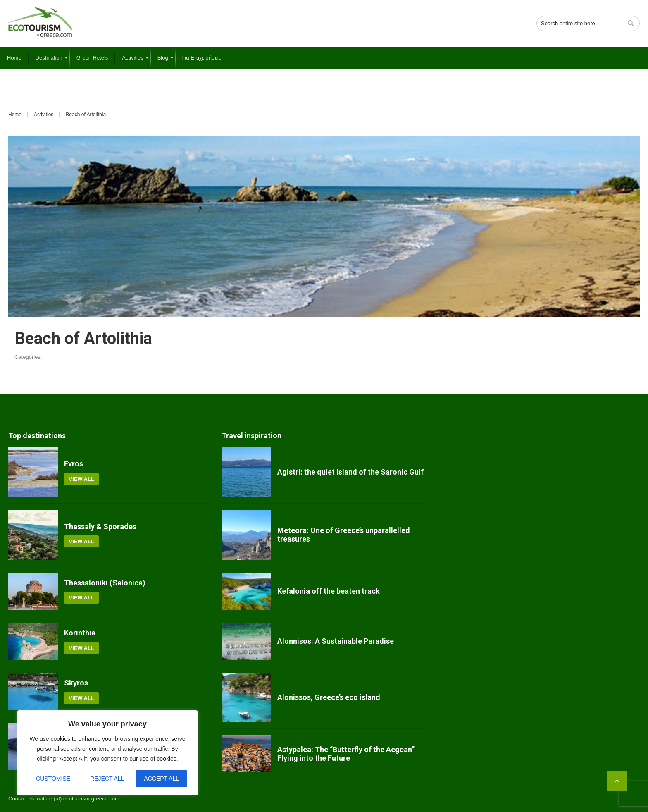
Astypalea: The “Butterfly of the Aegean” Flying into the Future (346, 754)
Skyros (76, 683)
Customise (53, 779)
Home (15, 115)
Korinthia (80, 633)
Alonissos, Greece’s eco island (329, 697)
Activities (44, 115)
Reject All (107, 779)
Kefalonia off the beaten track (329, 591)
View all (81, 479)
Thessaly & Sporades (100, 527)
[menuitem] (14, 58)
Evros (74, 464)
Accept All (161, 779)
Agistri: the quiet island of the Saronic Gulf (350, 472)
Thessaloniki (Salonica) (105, 583)
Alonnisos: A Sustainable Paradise (336, 641)
